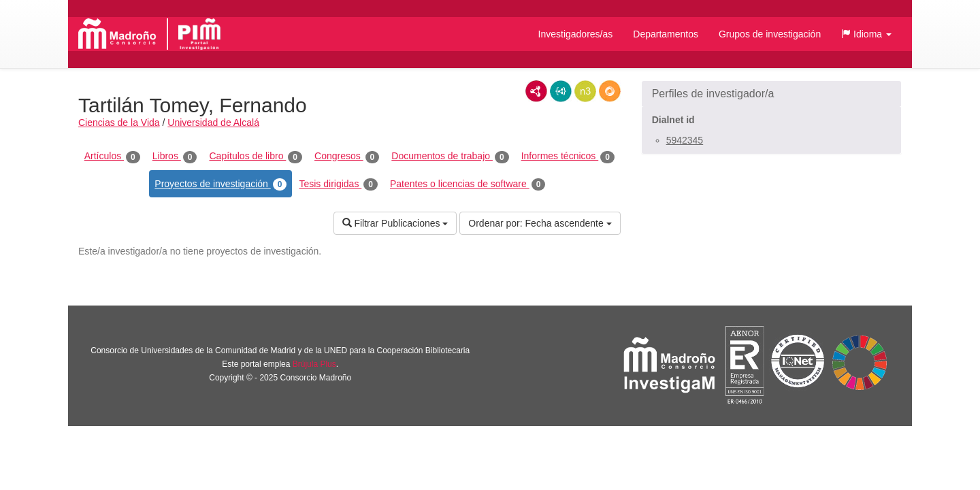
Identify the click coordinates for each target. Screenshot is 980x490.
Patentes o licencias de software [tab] (468, 184)
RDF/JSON (610, 91)
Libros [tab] (175, 157)
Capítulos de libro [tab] (256, 157)
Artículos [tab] (112, 157)
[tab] (771, 94)
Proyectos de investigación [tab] (220, 184)
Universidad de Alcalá (213, 122)
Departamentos (666, 34)
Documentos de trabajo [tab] (450, 157)
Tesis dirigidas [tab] (338, 184)
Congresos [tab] (347, 157)
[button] (866, 34)
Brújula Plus (314, 364)
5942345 (685, 140)
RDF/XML (536, 91)
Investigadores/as (576, 34)
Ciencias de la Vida (119, 122)
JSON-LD (561, 91)
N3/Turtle (585, 91)
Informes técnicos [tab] (568, 157)
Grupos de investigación (770, 34)
